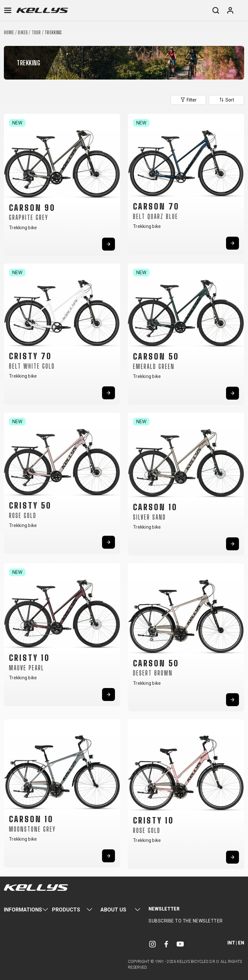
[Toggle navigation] (8, 10)
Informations (23, 910)
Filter (188, 100)
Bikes (23, 32)
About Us (113, 910)
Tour (36, 32)
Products (66, 910)
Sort (226, 100)
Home (9, 32)
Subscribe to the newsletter (186, 921)
